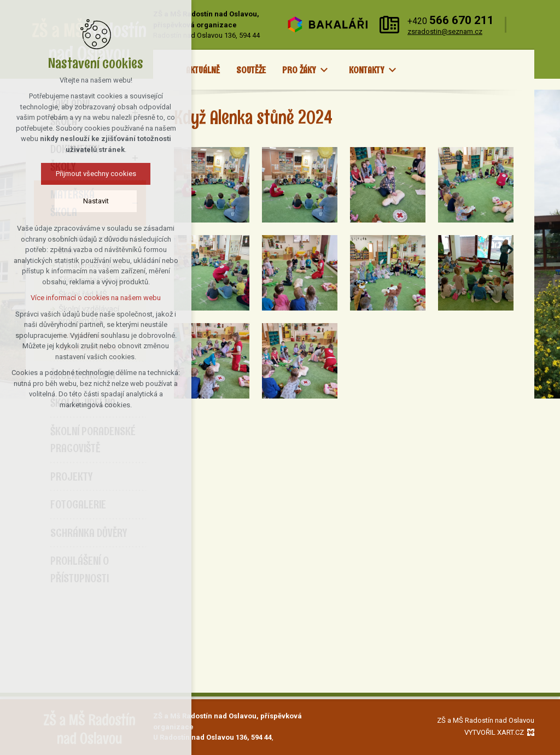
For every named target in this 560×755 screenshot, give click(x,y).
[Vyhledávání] (523, 25)
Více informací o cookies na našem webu (91, 298)
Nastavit (92, 201)
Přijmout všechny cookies (92, 174)
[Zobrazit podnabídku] (324, 71)
